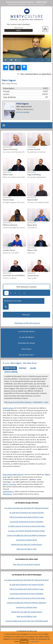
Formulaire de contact (26, 343)
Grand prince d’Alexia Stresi (26, 540)
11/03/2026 (7, 197)
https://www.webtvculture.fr (13, 474)
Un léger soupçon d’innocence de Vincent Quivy (27, 526)
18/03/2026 (31, 172)
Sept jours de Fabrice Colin (27, 549)
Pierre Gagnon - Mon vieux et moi (23, 363)
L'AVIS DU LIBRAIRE (11, 372)
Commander (24, 112)
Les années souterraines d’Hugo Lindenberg (26, 522)
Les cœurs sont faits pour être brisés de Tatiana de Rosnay (26, 508)
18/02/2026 (31, 223)
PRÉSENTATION (10, 368)
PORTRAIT (23, 368)
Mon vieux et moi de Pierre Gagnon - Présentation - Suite (26, 402)
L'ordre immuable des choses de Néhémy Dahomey (27, 535)
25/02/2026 (7, 223)
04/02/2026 (32, 248)
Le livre (28, 4)
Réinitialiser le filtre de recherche (27, 323)
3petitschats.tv (8, 491)
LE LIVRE (33, 368)
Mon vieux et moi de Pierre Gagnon (20, 2)
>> (24, 293)
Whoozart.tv (7, 494)
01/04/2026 (32, 147)
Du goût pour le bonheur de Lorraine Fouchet (27, 512)
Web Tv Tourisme (9, 484)
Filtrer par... (27, 315)
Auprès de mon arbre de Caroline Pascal (27, 544)
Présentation (14, 4)
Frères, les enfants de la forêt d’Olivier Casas (26, 517)
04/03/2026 (32, 197)
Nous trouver (26, 349)
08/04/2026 (7, 147)
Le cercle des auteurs (26, 331)
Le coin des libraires (27, 337)
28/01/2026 (7, 273)
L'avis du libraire (38, 4)
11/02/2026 (7, 248)
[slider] (25, 60)
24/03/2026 (7, 172)
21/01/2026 (31, 273)
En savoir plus (34, 641)
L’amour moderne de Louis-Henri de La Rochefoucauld (27, 621)
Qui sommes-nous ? (26, 355)
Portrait (22, 4)
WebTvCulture (42, 2)
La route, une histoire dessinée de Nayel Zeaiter (27, 531)
